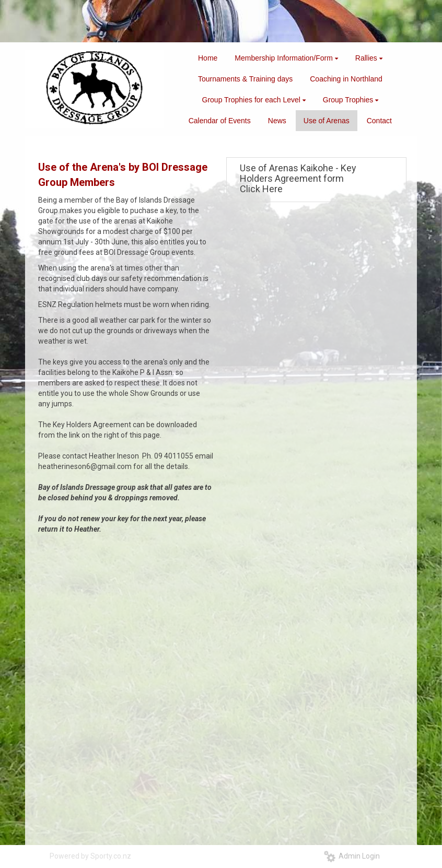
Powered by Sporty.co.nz (90, 856)
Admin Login (352, 856)
